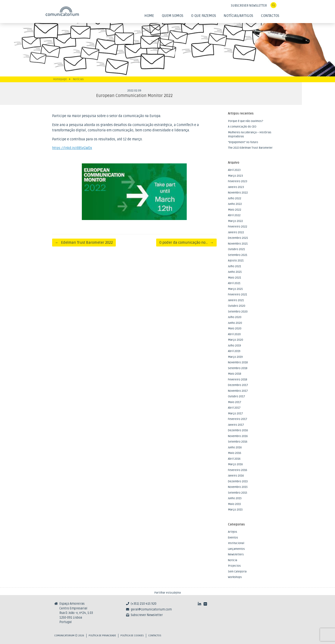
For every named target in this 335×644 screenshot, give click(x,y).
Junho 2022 (235, 204)
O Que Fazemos (203, 16)
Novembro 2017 (238, 391)
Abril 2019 (234, 351)
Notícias (78, 79)
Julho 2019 (234, 346)
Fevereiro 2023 (238, 181)
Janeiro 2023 (236, 187)
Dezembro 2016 (238, 430)
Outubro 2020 (237, 306)
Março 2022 (235, 221)
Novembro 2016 (238, 436)
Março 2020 (236, 340)
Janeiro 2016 (236, 476)
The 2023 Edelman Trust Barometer (250, 148)
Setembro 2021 (238, 255)
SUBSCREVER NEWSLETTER (249, 6)
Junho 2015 (235, 498)
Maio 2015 (234, 504)
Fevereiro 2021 (237, 295)
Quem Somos (173, 16)
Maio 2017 (235, 402)
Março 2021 (235, 289)
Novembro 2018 (238, 362)
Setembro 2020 (238, 312)
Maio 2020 (235, 329)
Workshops (235, 577)
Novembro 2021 (238, 244)
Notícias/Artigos (238, 16)
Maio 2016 (235, 453)
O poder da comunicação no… (186, 243)
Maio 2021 (234, 278)
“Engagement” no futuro (243, 142)
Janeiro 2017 (236, 425)
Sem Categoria (237, 572)
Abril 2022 (234, 215)
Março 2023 (235, 176)
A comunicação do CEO (242, 127)
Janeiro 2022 (236, 232)
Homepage (60, 79)
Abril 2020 (234, 334)
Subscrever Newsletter (147, 615)
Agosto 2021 (236, 261)
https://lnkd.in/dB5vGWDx (72, 148)
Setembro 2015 (238, 493)
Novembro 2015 (238, 487)
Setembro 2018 (238, 368)
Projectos (234, 566)
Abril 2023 (234, 170)
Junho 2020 (235, 323)
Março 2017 (235, 414)
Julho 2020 (235, 317)
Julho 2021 (234, 266)
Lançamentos (236, 549)
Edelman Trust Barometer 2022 (84, 243)
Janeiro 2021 (236, 300)
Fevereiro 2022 (238, 227)
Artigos (233, 532)
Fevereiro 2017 (238, 419)
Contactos (270, 16)
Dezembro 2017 (238, 385)
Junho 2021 (235, 272)
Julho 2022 (235, 198)
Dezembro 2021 (238, 238)
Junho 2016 (235, 447)
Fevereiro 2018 (238, 380)
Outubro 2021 (236, 249)
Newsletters (236, 555)
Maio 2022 (235, 210)
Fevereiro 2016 (238, 470)
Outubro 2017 (237, 396)
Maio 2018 (235, 374)
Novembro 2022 (238, 193)
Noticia (233, 560)
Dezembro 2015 (238, 481)
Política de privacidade (102, 636)
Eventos (233, 538)
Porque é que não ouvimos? (245, 121)
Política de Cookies (132, 636)
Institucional (236, 543)
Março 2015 (235, 510)
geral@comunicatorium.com (151, 610)
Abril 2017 (234, 408)
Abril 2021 (234, 283)
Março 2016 (235, 464)
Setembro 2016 (238, 442)
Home (149, 16)
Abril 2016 (234, 459)
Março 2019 (235, 357)
